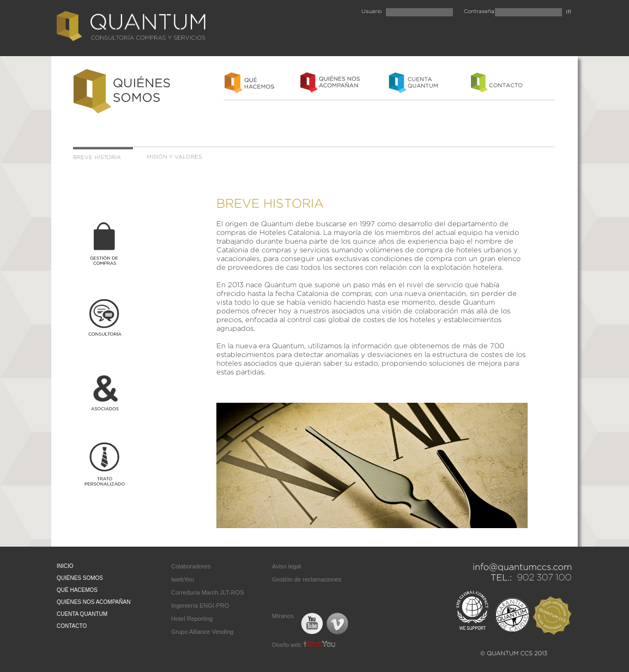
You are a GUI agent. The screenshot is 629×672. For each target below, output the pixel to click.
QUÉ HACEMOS (77, 590)
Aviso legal (286, 566)
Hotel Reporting (192, 619)
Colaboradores (191, 566)
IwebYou (183, 579)
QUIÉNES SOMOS (80, 578)
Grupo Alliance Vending (202, 632)
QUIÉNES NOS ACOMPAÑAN (93, 602)
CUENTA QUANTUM (82, 614)
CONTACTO (72, 626)
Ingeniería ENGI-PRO (200, 606)
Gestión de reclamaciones (307, 579)
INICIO (65, 566)
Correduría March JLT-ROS (208, 592)
